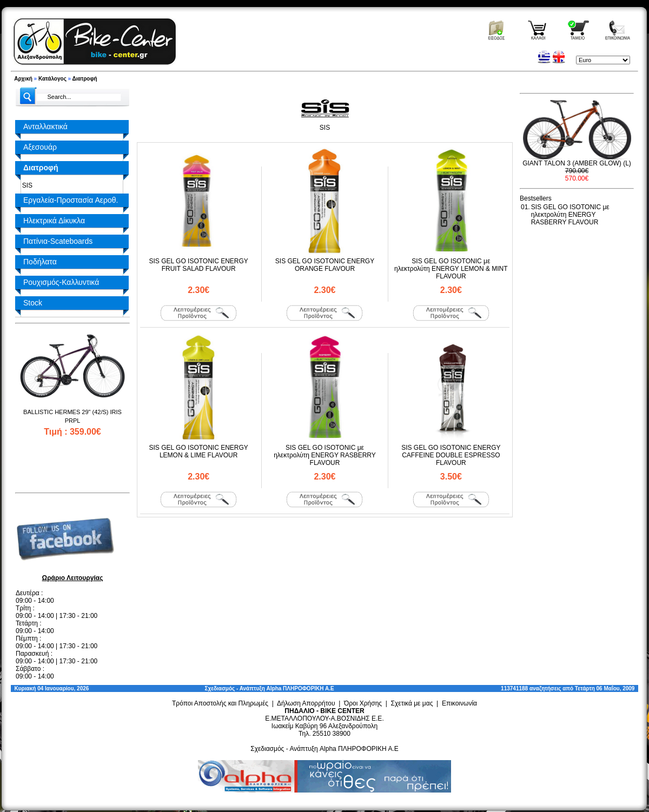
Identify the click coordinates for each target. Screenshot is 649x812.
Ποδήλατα (40, 262)
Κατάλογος (52, 79)
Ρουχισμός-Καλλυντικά (61, 282)
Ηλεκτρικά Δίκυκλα (54, 221)
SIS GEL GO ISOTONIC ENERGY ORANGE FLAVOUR (325, 265)
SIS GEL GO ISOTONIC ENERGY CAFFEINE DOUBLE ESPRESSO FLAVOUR (451, 455)
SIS (25, 185)
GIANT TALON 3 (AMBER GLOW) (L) (577, 163)
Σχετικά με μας (412, 703)
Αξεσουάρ (40, 147)
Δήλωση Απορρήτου (306, 703)
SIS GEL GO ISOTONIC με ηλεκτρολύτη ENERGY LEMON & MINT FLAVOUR (451, 269)
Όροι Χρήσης (363, 703)
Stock (33, 303)
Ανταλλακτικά (45, 127)
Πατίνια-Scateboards (58, 241)
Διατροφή (85, 79)
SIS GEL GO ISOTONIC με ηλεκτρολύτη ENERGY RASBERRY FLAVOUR (325, 455)
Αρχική (23, 79)
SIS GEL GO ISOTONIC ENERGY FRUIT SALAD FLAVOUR (198, 265)
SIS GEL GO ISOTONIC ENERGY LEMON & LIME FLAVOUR (198, 451)
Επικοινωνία (459, 703)
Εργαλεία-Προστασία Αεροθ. (71, 200)
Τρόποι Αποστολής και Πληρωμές (220, 703)
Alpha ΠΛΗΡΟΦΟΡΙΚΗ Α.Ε (300, 688)
